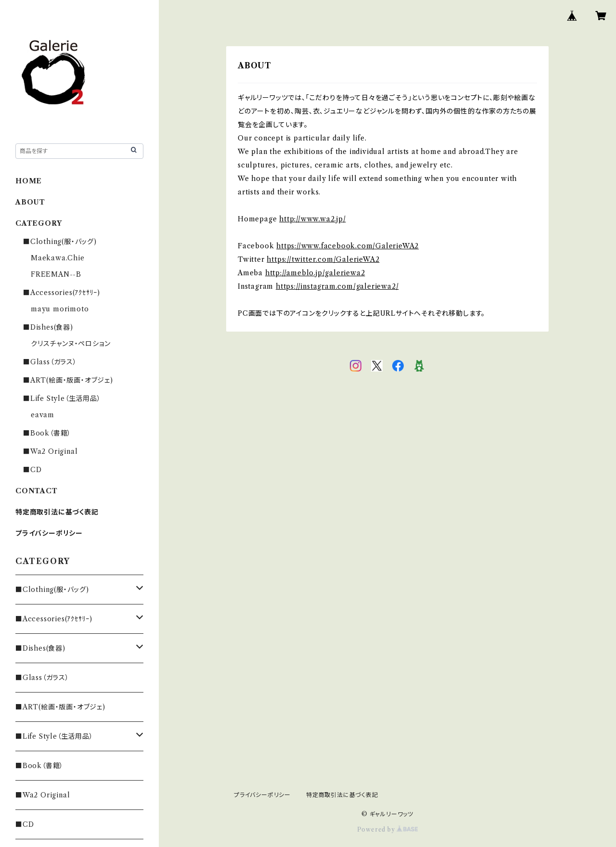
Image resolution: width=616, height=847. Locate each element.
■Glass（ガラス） (50, 362)
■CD (32, 470)
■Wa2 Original (50, 451)
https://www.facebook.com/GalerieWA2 (347, 246)
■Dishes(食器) (48, 327)
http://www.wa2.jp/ (312, 219)
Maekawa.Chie (58, 258)
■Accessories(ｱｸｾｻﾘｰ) (62, 293)
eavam (43, 415)
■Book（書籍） (47, 433)
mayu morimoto (63, 309)
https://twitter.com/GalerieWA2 (323, 259)
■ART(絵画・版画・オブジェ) (68, 380)
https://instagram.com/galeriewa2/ (337, 286)
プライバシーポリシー (49, 533)
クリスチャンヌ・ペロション (71, 344)
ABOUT (30, 202)
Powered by (388, 829)
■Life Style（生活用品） (62, 398)
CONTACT (37, 491)
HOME (29, 181)
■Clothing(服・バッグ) (60, 242)
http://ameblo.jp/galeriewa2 (315, 273)
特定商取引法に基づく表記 (57, 512)
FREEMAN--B (56, 274)
